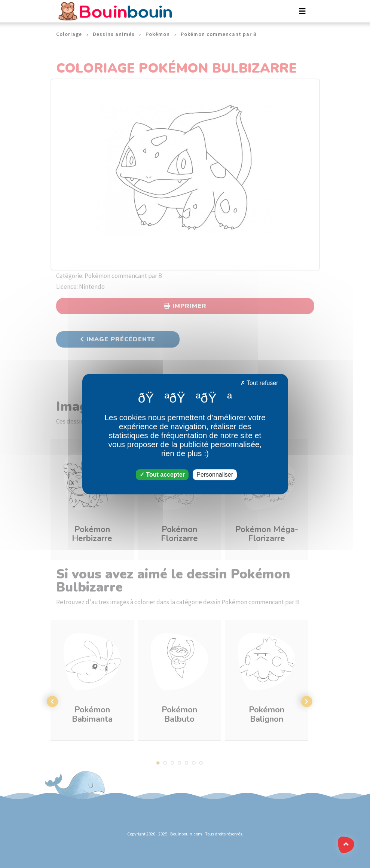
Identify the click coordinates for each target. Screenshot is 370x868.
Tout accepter (162, 475)
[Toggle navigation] (302, 11)
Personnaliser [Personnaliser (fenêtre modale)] (215, 475)
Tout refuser (259, 383)
